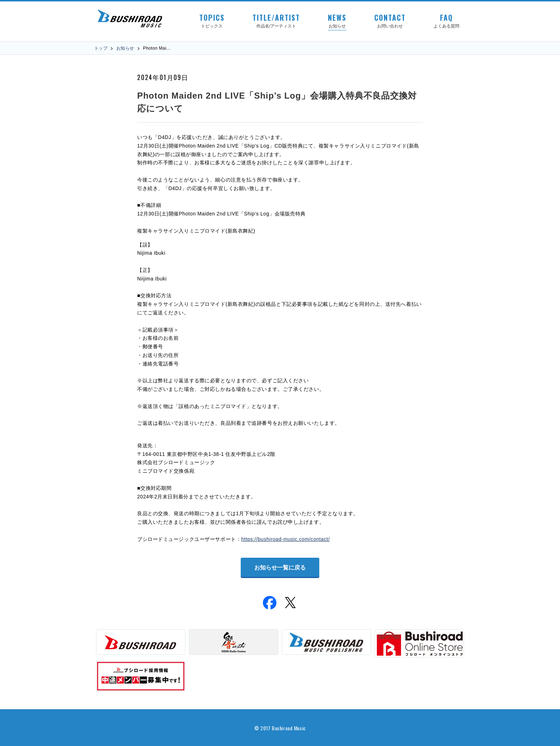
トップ (101, 48)
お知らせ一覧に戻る (280, 568)
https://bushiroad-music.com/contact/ (285, 539)
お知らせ (125, 48)
